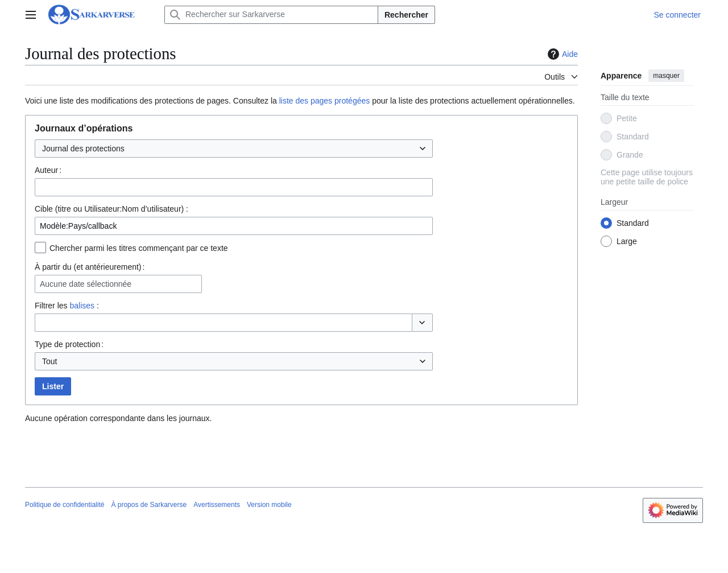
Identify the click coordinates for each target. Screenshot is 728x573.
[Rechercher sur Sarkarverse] (271, 15)
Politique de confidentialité (65, 505)
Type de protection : (69, 344)
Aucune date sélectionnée (86, 284)
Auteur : (48, 170)
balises (82, 306)
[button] (422, 323)
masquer (666, 76)
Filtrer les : (67, 306)
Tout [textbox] (49, 361)
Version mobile (269, 505)
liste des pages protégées (325, 101)
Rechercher (406, 15)
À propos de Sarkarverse (149, 505)
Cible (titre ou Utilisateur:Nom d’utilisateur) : (111, 209)
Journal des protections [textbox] (83, 149)
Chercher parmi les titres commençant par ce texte (139, 248)
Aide (561, 54)
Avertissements (217, 505)
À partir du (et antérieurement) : (90, 267)
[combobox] (234, 149)
